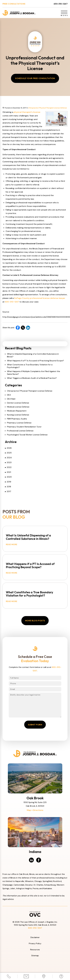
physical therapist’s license (27, 113)
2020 (8, 477)
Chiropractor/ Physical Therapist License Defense (47, 108)
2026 (8, 449)
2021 (8, 473)
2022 (8, 468)
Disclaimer (35, 944)
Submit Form (35, 731)
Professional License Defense (20, 431)
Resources (35, 956)
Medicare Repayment (17, 411)
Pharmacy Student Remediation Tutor (24, 427)
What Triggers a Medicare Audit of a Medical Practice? (32, 379)
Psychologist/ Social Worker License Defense (27, 435)
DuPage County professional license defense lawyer (40, 299)
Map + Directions (35, 817)
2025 (8, 453)
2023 (8, 463)
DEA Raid (11, 399)
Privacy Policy (35, 950)
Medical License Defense (18, 407)
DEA (9, 395)
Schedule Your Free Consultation (35, 79)
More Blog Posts (35, 627)
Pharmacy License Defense (19, 423)
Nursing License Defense (18, 415)
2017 (8, 492)
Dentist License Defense (18, 403)
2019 (8, 482)
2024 (8, 458)
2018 (8, 487)
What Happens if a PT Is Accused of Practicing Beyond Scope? (35, 361)
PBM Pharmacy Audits (17, 419)
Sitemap (35, 962)
